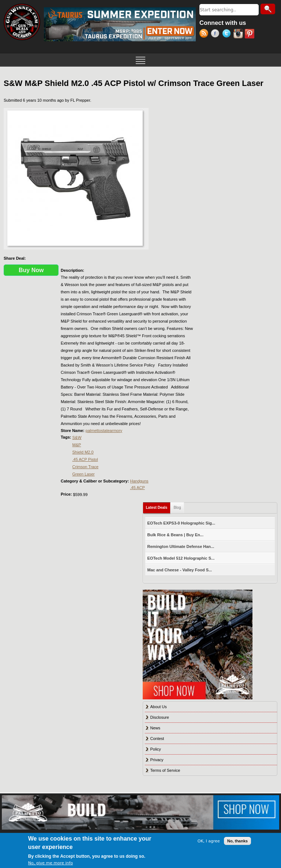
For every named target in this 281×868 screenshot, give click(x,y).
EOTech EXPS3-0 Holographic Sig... (181, 523)
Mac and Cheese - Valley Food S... (180, 570)
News (156, 728)
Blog (177, 508)
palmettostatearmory (104, 431)
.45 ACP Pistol (85, 459)
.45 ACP (137, 488)
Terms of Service (165, 770)
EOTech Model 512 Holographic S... (181, 558)
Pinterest (250, 34)
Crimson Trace (86, 467)
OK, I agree (209, 841)
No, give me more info (50, 863)
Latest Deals (158, 506)
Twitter (228, 34)
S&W (77, 437)
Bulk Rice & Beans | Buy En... (175, 535)
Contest (157, 739)
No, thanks (237, 841)
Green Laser (84, 474)
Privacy (157, 760)
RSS (205, 34)
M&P (77, 445)
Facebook (216, 34)
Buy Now (31, 270)
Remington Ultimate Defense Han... (181, 546)
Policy (156, 749)
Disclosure (160, 717)
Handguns (139, 481)
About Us (159, 707)
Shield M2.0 (83, 452)
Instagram (239, 34)
